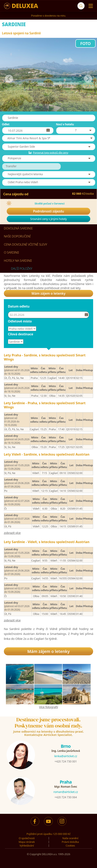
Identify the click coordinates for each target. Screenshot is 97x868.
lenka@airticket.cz (66, 756)
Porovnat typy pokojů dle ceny (50, 153)
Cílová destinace (21, 334)
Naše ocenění (70, 838)
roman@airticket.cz (66, 792)
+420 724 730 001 (66, 761)
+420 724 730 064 (66, 797)
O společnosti (27, 838)
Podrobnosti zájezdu (48, 211)
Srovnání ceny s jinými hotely (48, 219)
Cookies (70, 846)
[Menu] (90, 6)
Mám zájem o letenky (48, 293)
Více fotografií (48, 707)
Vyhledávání (27, 846)
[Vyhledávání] (81, 6)
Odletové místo (20, 321)
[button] (49, 138)
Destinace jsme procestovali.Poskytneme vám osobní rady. (48, 723)
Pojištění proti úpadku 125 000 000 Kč (48, 834)
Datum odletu (19, 306)
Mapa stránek (27, 842)
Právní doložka (70, 842)
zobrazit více (12, 533)
